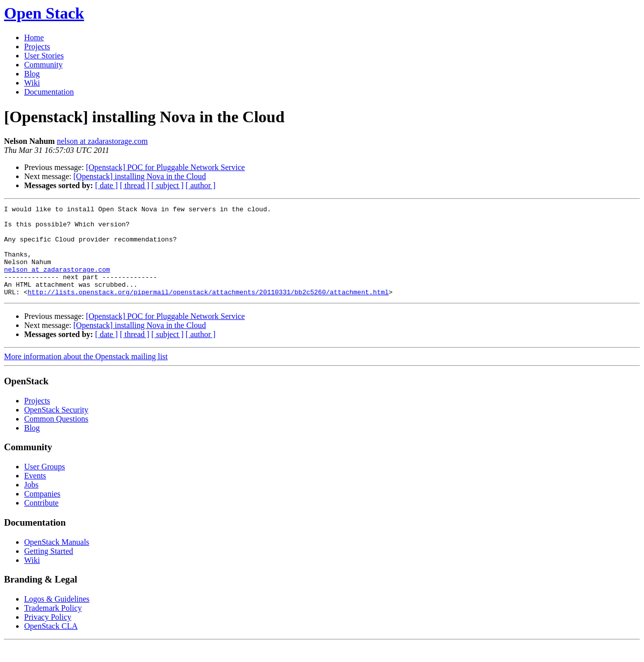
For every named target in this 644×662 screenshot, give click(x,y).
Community (43, 65)
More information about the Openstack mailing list (86, 375)
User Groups (45, 485)
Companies (42, 512)
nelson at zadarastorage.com (102, 141)
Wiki (32, 83)
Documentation (49, 92)
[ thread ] (135, 185)
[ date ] (106, 185)
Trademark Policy (53, 626)
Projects (37, 47)
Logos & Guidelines (57, 617)
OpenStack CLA (51, 644)
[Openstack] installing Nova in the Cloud (140, 176)
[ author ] (201, 185)
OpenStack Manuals (57, 560)
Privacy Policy (48, 635)
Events (35, 494)
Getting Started (49, 569)
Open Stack (44, 13)
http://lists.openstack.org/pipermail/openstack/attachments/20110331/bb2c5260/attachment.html (208, 310)
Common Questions (56, 437)
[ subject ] (168, 185)
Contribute (41, 521)
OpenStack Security (56, 428)
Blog (32, 74)
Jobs (31, 503)
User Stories (44, 56)
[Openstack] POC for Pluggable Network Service (166, 167)
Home (34, 37)
